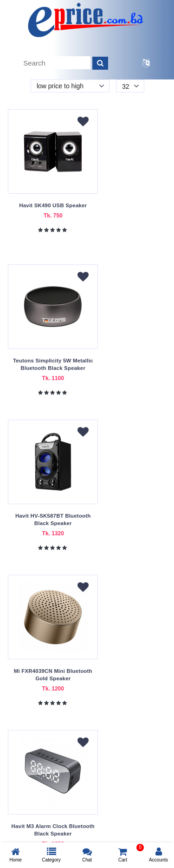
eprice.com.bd (59, 836)
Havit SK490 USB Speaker (47, 205)
